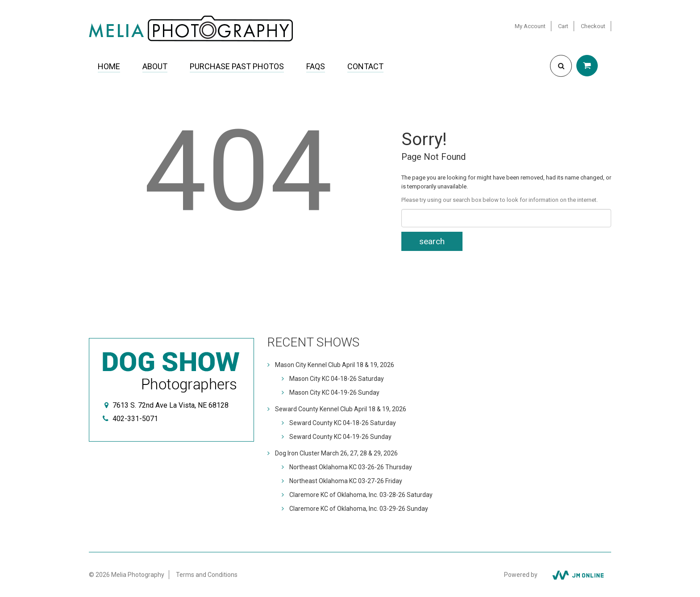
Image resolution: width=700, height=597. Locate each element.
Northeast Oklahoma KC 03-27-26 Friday (346, 481)
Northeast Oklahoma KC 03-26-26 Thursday (351, 467)
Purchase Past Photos (237, 66)
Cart (563, 26)
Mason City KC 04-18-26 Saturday (337, 379)
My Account (530, 26)
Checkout (593, 26)
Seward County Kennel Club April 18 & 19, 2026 (341, 409)
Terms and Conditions (207, 575)
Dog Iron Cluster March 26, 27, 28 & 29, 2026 (336, 453)
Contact (365, 66)
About (155, 66)
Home (109, 66)
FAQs (316, 66)
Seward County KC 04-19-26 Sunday (340, 437)
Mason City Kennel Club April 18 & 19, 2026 (335, 365)
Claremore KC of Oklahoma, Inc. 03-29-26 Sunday (359, 509)
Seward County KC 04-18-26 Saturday (343, 423)
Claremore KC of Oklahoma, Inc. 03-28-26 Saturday (361, 495)
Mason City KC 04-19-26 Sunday (334, 392)
